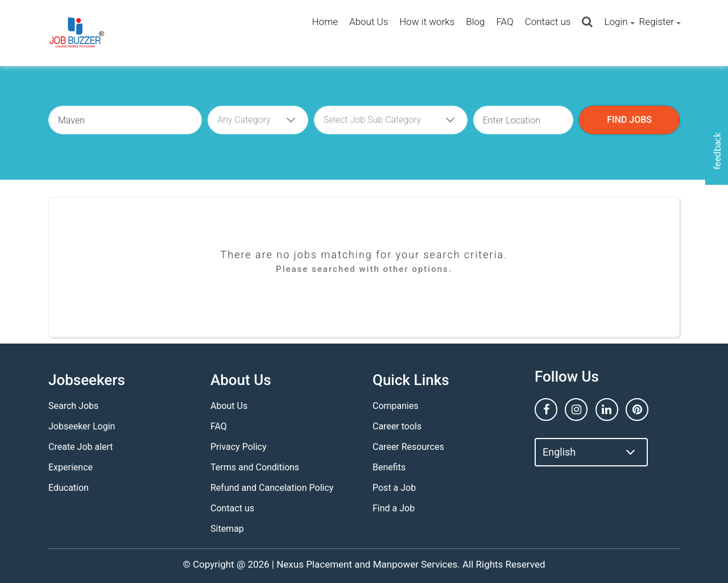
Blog (475, 22)
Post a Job (394, 488)
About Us (369, 22)
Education (69, 488)
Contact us (548, 22)
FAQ (504, 22)
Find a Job (394, 508)
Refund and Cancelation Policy (272, 488)
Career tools (397, 426)
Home (325, 22)
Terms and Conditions (255, 467)
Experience (71, 467)
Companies (396, 406)
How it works (427, 22)
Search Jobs (73, 406)
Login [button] (616, 22)
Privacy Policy (239, 447)
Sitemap (227, 529)
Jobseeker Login (82, 426)
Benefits (389, 467)
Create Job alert (81, 447)
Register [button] (657, 22)
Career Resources (408, 447)
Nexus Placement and (323, 564)
